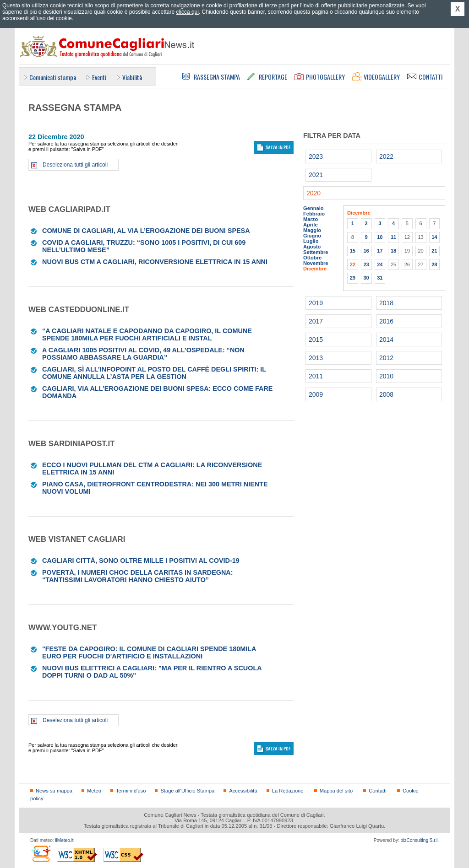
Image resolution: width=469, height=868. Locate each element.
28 (434, 264)
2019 (316, 303)
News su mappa (54, 791)
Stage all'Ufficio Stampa (187, 791)
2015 (316, 340)
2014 (386, 340)
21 (434, 251)
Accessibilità (243, 791)
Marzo (311, 219)
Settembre (316, 252)
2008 (386, 394)
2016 (386, 321)
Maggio (312, 230)
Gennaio (314, 208)
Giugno (312, 236)
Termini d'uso (131, 791)
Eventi (99, 77)
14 (434, 237)
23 (366, 264)
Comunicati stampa (53, 77)
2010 (386, 376)
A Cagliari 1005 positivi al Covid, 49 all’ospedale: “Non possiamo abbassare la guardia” (143, 354)
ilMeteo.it (64, 840)
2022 (386, 156)
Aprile (311, 225)
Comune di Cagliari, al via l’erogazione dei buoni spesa (146, 231)
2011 (316, 376)
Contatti (377, 791)
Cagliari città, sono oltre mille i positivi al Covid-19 (141, 561)
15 (353, 251)
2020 (314, 193)
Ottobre (312, 258)
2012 (386, 358)
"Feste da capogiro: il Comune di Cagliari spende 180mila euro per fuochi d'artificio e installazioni (149, 652)
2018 (386, 303)
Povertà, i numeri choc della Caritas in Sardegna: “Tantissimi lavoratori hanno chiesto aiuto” (138, 576)
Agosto (312, 247)
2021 (316, 175)
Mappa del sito (336, 791)
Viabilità (132, 77)
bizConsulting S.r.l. (420, 840)
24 (380, 264)
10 (380, 237)
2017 (316, 321)
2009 (316, 394)
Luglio (311, 241)
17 (380, 251)
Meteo (94, 791)
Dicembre (315, 269)
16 (366, 251)
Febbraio (314, 214)
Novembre (316, 263)
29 (353, 278)
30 (366, 278)
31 (380, 278)
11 (393, 237)
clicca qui (188, 12)
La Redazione (288, 791)
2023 (316, 156)
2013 (316, 358)
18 (393, 251)
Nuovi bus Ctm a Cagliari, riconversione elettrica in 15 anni (155, 262)
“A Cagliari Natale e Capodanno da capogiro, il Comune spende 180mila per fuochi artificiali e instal (147, 334)
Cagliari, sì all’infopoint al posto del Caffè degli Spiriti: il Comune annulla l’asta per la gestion (154, 373)
